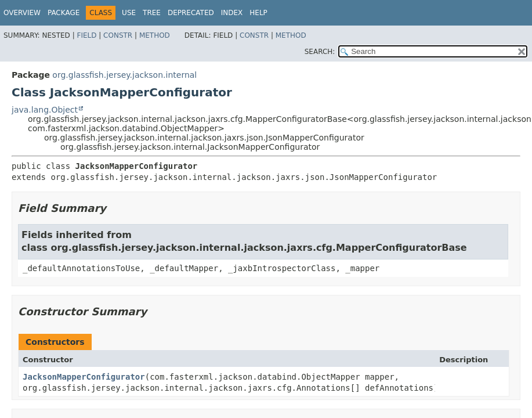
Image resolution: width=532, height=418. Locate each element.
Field (86, 35)
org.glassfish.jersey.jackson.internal (124, 75)
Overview (22, 13)
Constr (118, 35)
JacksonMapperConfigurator (84, 377)
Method (155, 35)
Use (129, 13)
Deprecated (191, 13)
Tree (152, 13)
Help (258, 13)
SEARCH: (320, 52)
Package (64, 13)
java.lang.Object (45, 110)
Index (232, 13)
